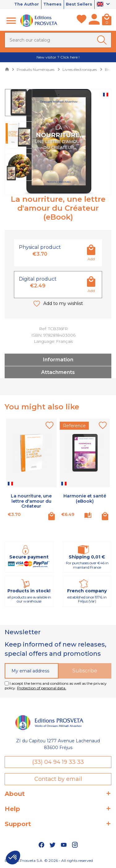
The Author (26, 4)
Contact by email (58, 779)
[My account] (94, 21)
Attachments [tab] (58, 372)
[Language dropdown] (104, 5)
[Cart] (107, 21)
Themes (52, 4)
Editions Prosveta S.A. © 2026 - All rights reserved (49, 860)
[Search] (58, 40)
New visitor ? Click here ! (58, 57)
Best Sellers (79, 4)
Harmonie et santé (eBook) (85, 499)
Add (91, 259)
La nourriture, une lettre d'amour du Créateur (31, 501)
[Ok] (103, 40)
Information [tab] (58, 360)
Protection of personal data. (42, 688)
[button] (13, 858)
